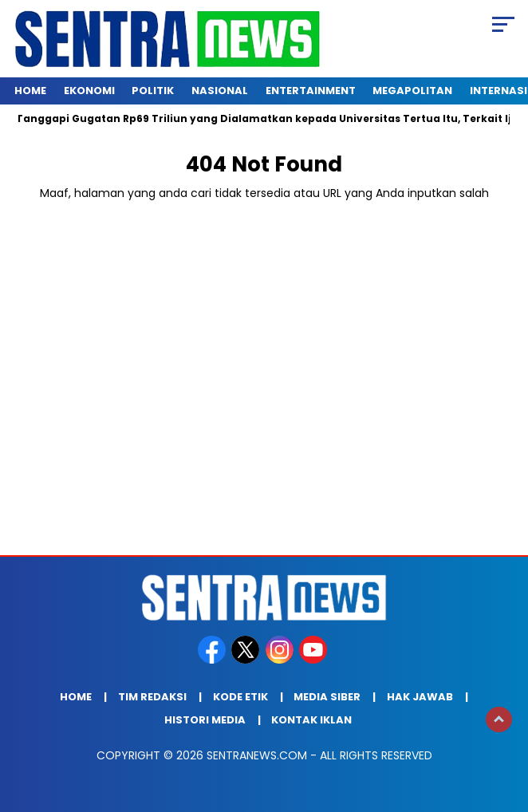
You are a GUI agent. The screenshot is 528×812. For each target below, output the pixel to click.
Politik (153, 91)
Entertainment (311, 91)
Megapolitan (412, 91)
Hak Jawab (420, 697)
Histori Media (205, 720)
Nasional (220, 91)
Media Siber (327, 697)
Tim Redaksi (152, 697)
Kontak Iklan (311, 720)
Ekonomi (89, 91)
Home (30, 91)
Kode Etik (240, 697)
